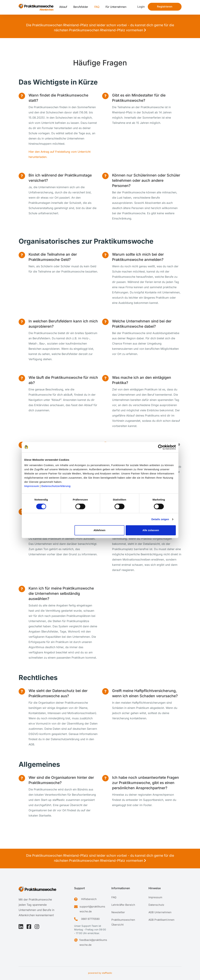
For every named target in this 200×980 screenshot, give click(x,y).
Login (141, 7)
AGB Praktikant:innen (161, 920)
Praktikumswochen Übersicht (123, 922)
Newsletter (118, 912)
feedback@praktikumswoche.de (93, 942)
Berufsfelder (81, 7)
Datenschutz (156, 905)
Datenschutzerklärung (56, 486)
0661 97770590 (90, 919)
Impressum (32, 486)
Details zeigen (160, 519)
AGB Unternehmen (160, 912)
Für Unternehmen (116, 7)
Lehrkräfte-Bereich (123, 905)
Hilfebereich (89, 899)
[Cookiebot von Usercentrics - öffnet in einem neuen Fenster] (161, 447)
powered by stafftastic (100, 973)
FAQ (97, 7)
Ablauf (63, 7)
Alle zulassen (151, 530)
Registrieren (165, 7)
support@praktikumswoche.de (92, 909)
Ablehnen (99, 530)
